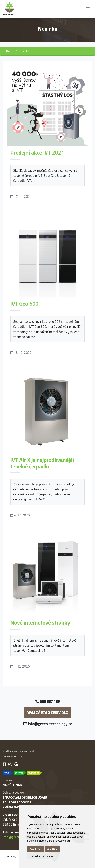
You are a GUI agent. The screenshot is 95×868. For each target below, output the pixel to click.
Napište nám (13, 785)
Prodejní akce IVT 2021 (37, 153)
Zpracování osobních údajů (25, 797)
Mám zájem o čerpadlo (47, 713)
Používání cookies (17, 802)
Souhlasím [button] (36, 849)
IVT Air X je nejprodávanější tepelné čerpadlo (42, 463)
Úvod (10, 51)
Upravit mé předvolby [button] (41, 856)
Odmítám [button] (52, 849)
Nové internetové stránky (40, 622)
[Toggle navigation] (88, 9)
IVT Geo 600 (24, 304)
